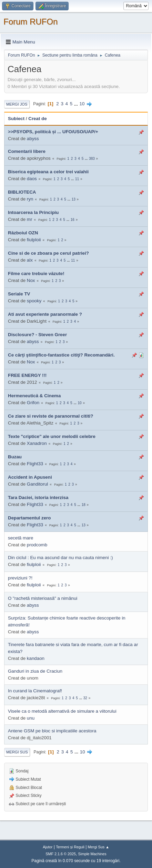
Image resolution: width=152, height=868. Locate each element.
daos (32, 179)
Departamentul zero (29, 518)
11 (77, 179)
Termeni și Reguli (70, 847)
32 (85, 698)
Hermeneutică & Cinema (34, 396)
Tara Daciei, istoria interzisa (38, 498)
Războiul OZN (23, 233)
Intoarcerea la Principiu (33, 212)
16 (73, 220)
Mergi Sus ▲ (99, 847)
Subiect (16, 119)
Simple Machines (92, 854)
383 (92, 159)
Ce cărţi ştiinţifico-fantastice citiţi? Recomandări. (61, 355)
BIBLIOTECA (22, 192)
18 (84, 505)
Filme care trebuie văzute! (36, 274)
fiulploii (34, 240)
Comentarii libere (27, 151)
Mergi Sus (17, 752)
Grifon (33, 403)
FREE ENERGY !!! (27, 375)
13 (74, 199)
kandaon (36, 658)
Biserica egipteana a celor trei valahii (48, 172)
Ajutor (48, 847)
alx (30, 260)
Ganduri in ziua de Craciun (35, 671)
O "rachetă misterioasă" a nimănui (43, 598)
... (77, 104)
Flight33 (35, 464)
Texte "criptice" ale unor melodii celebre (52, 436)
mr (30, 219)
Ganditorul (38, 484)
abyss (33, 139)
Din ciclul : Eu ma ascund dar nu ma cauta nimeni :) (60, 558)
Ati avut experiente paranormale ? (45, 314)
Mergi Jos (17, 104)
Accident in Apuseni (30, 477)
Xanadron (37, 443)
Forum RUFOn (31, 22)
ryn (30, 199)
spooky (34, 301)
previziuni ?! (20, 578)
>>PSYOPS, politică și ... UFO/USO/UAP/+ (53, 132)
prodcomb (37, 545)
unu (31, 718)
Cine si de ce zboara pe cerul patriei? (48, 253)
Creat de (37, 119)
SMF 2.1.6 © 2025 (61, 854)
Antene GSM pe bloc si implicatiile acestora (52, 731)
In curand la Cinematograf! (35, 691)
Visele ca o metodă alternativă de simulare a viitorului (62, 711)
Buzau (15, 457)
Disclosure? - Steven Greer (37, 335)
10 (82, 104)
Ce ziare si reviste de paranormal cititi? (50, 416)
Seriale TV (19, 294)
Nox (31, 280)
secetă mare (21, 538)
